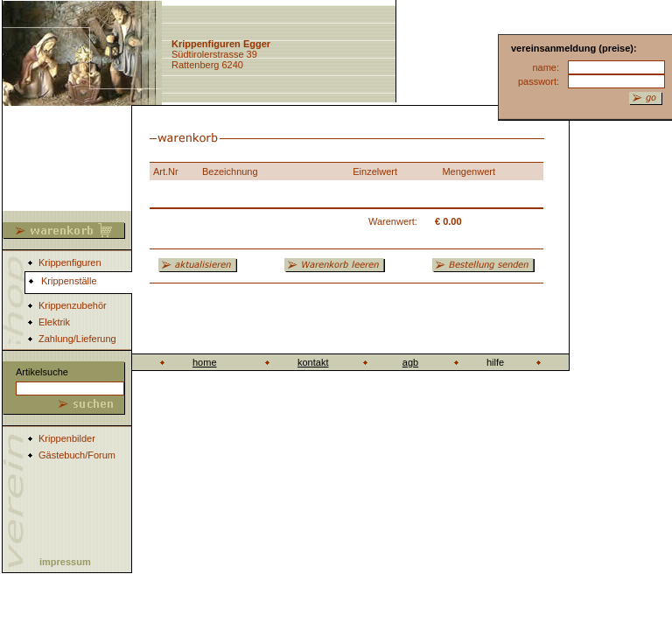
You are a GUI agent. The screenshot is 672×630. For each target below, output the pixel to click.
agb (410, 362)
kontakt (313, 362)
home (205, 362)
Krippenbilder (67, 438)
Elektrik (54, 322)
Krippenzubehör (73, 305)
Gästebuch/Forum (77, 455)
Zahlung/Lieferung (77, 339)
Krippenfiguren (70, 262)
